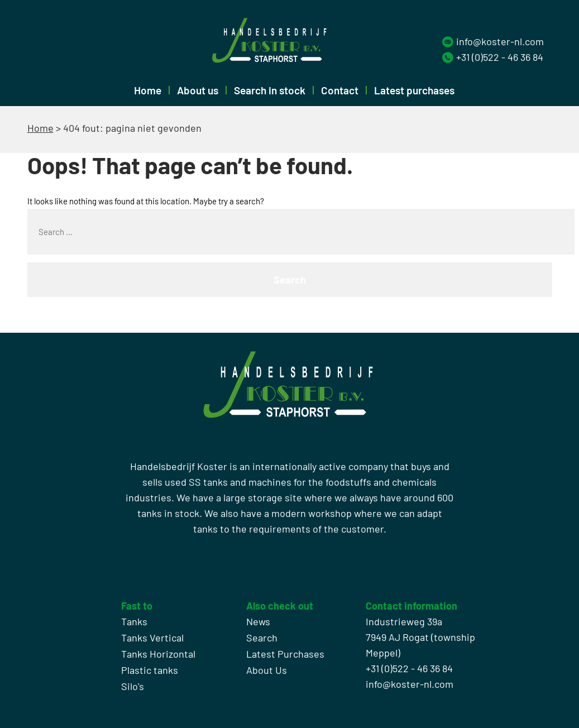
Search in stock (270, 90)
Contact (340, 90)
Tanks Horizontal (158, 654)
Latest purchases (414, 90)
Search (262, 638)
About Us (267, 670)
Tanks (134, 621)
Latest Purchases (285, 654)
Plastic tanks (150, 670)
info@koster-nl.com (500, 41)
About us (198, 90)
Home (148, 90)
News (258, 621)
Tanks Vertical (152, 638)
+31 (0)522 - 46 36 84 (500, 57)
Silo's (133, 686)
